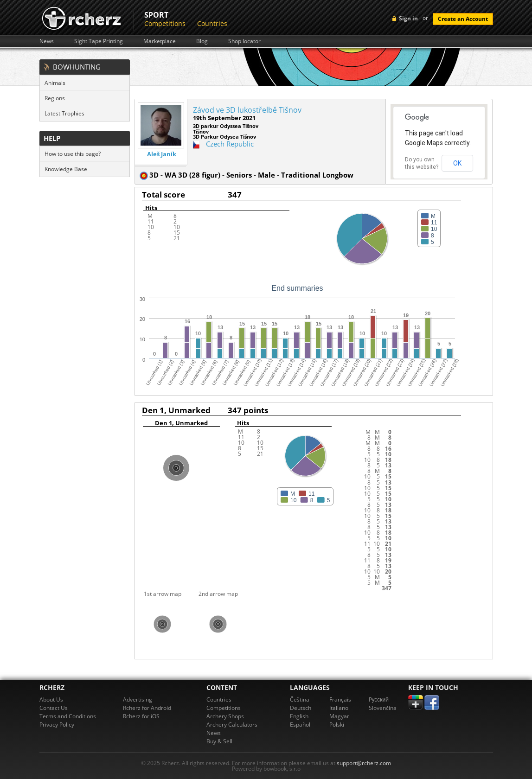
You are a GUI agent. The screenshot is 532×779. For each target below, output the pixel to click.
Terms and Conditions (68, 716)
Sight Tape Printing (99, 41)
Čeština (300, 699)
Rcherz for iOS (141, 716)
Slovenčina (383, 708)
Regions (55, 98)
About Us (51, 699)
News (47, 41)
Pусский (379, 699)
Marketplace (160, 41)
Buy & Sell (219, 741)
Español (300, 725)
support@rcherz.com (364, 763)
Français (340, 699)
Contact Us (54, 708)
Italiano (339, 708)
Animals (55, 83)
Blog (202, 41)
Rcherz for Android (147, 708)
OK (457, 163)
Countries (212, 23)
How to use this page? (73, 154)
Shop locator (244, 41)
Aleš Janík (162, 154)
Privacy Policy (57, 725)
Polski (337, 725)
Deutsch (301, 708)
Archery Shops (225, 716)
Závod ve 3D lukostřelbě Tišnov (247, 110)
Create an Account (463, 19)
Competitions (165, 23)
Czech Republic (230, 144)
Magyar (339, 716)
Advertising (138, 699)
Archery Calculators (232, 725)
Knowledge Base (66, 169)
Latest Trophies (64, 113)
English (299, 716)
